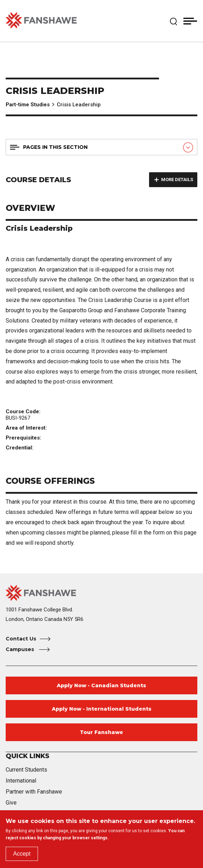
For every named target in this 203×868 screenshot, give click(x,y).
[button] (174, 21)
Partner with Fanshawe (34, 792)
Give (11, 803)
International (21, 781)
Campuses (21, 649)
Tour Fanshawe (101, 732)
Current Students (26, 770)
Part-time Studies (28, 105)
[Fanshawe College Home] (101, 593)
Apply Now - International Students (102, 709)
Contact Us (21, 639)
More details (177, 180)
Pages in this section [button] (55, 147)
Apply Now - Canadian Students (101, 685)
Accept (22, 854)
